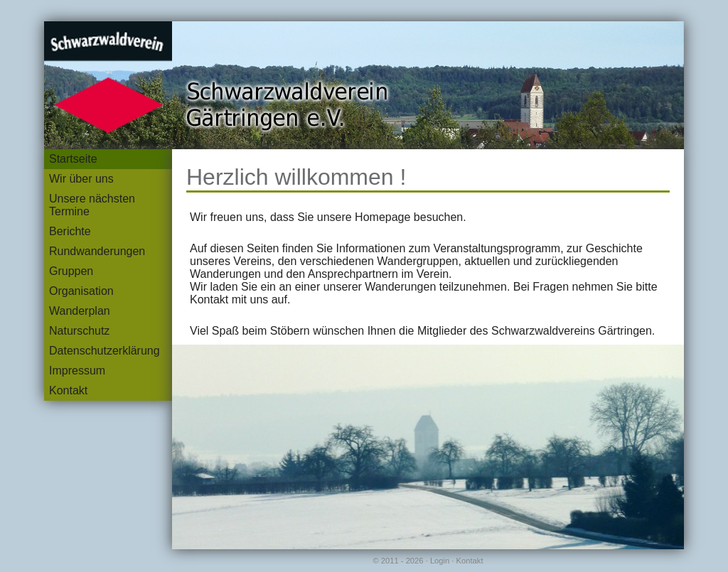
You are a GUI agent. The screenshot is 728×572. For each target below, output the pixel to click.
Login (440, 561)
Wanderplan (80, 311)
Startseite (73, 159)
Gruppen (71, 271)
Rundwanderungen (97, 251)
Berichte (70, 231)
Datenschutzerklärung (105, 351)
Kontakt (68, 390)
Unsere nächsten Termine (92, 205)
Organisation (81, 291)
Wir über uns (81, 179)
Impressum (77, 371)
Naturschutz (79, 331)
